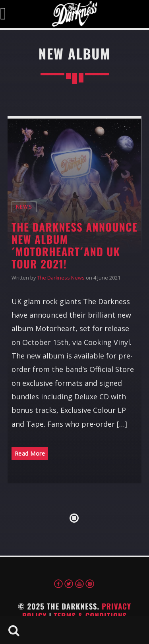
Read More (30, 453)
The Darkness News (61, 278)
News (24, 207)
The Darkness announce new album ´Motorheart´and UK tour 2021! (74, 245)
